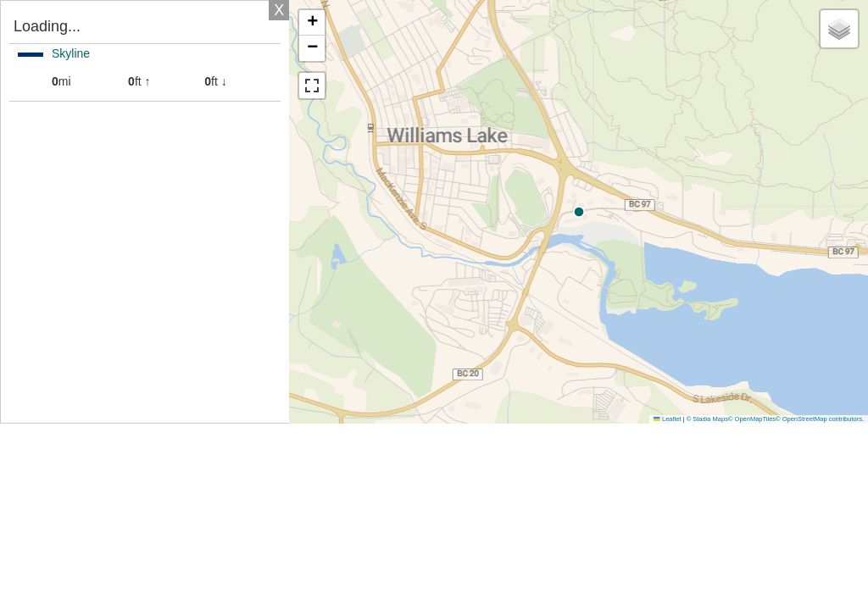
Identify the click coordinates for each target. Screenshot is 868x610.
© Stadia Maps (707, 419)
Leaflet (667, 419)
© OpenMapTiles (752, 419)
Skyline (71, 53)
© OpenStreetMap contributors (819, 419)
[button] (723, 212)
